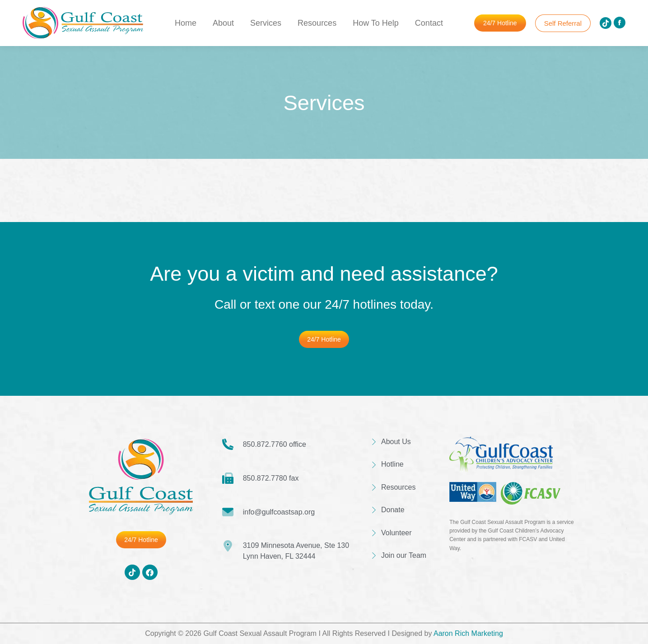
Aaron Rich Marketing (468, 633)
